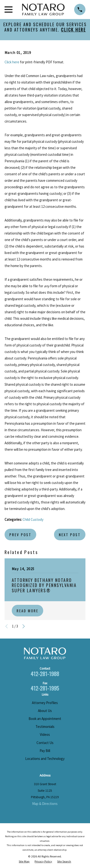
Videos (45, 734)
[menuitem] (24, 861)
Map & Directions (45, 804)
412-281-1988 (45, 674)
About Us (45, 711)
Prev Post (20, 535)
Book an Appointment (45, 719)
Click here (12, 62)
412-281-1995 (45, 688)
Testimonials (45, 727)
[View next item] (24, 626)
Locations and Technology (45, 759)
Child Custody (33, 519)
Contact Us (45, 743)
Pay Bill (45, 751)
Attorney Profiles (45, 703)
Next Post (70, 535)
